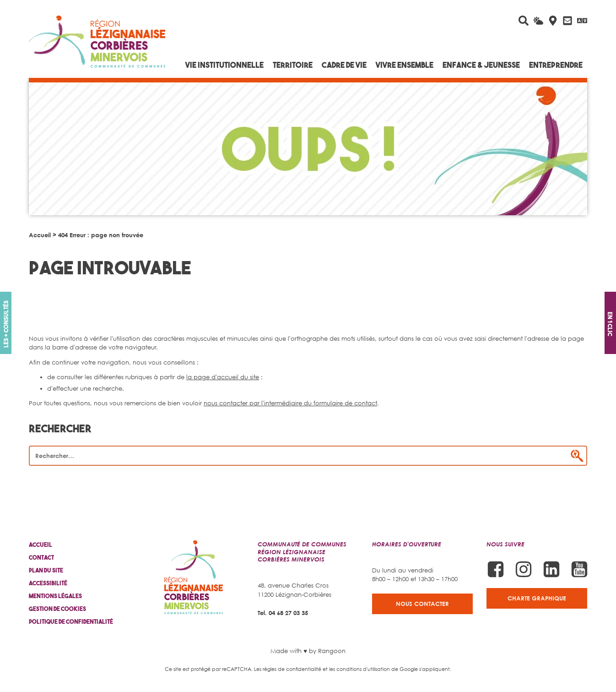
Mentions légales (55, 596)
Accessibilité (48, 583)
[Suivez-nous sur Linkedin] (551, 569)
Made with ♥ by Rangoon (308, 651)
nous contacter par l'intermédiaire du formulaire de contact (290, 403)
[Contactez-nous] (567, 21)
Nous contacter (422, 604)
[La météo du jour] (538, 21)
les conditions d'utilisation (359, 669)
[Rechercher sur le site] (524, 21)
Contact (41, 558)
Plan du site (46, 570)
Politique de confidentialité (71, 622)
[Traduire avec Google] (582, 21)
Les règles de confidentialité (288, 669)
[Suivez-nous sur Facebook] (496, 569)
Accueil (40, 235)
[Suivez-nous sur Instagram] (524, 569)
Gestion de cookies (57, 609)
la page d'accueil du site (223, 377)
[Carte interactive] (553, 21)
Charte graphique (537, 598)
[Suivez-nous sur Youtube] (579, 569)
